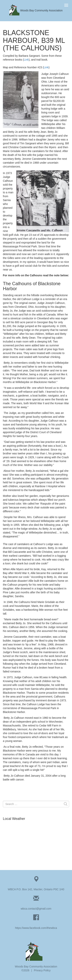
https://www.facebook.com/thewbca (36, 928)
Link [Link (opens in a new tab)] (26, 60)
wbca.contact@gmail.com (36, 909)
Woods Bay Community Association (36, 10)
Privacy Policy (42, 970)
